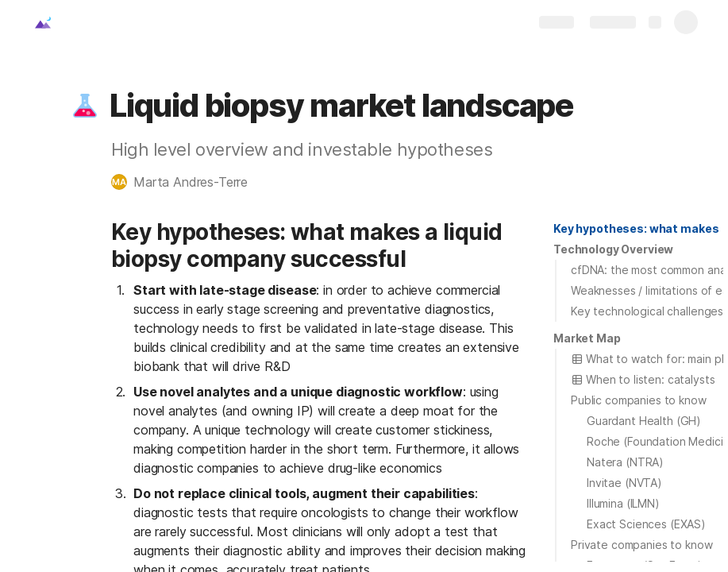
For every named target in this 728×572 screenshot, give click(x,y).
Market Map (587, 338)
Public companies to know (639, 400)
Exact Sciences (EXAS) (646, 524)
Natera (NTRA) (625, 462)
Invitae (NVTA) (624, 483)
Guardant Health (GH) (644, 421)
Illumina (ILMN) (623, 503)
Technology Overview (613, 249)
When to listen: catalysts (643, 379)
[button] (85, 106)
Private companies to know (642, 545)
